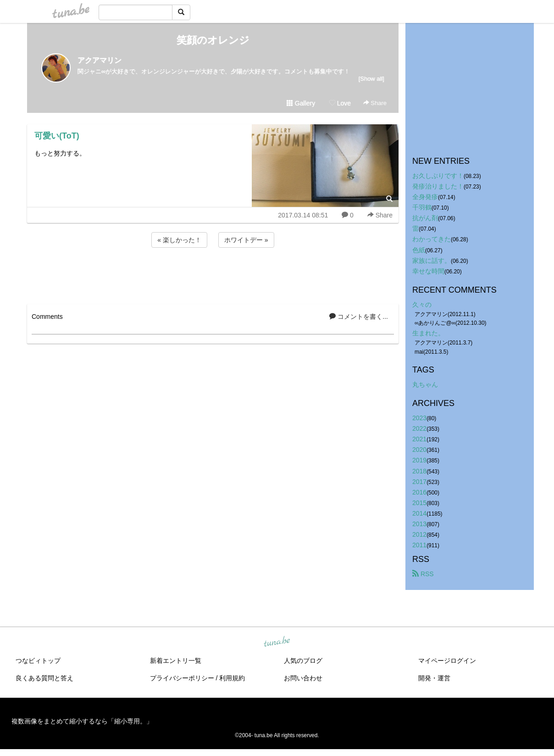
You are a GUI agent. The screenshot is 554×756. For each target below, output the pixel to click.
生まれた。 (428, 333)
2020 (419, 450)
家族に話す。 (432, 261)
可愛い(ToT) (57, 136)
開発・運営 (434, 678)
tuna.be (277, 642)
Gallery (301, 103)
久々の (422, 305)
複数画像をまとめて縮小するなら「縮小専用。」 (82, 721)
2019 (419, 460)
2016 (419, 492)
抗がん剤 (425, 218)
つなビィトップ (38, 661)
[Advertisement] (213, 274)
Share (375, 103)
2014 (419, 513)
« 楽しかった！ (179, 240)
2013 (419, 524)
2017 (419, 482)
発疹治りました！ (438, 186)
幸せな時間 (428, 271)
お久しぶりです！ (438, 176)
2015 (419, 503)
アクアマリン (100, 60)
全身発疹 (425, 197)
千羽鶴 (422, 207)
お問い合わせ (303, 678)
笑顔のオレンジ (213, 40)
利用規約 (232, 678)
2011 (419, 545)
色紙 (419, 250)
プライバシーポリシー (182, 678)
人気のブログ (303, 661)
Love (340, 103)
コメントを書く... (359, 317)
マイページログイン (447, 661)
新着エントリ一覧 (176, 661)
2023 (419, 418)
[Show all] (371, 79)
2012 (419, 534)
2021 (419, 439)
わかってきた (432, 239)
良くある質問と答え (44, 678)
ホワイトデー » (246, 240)
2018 (419, 471)
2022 (419, 428)
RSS (423, 574)
